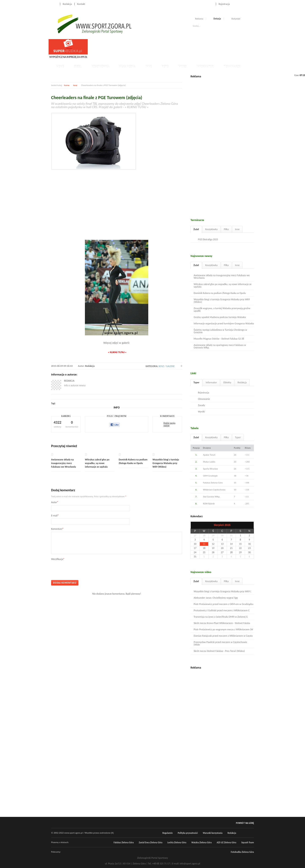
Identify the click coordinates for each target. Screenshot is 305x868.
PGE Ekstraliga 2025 (208, 239)
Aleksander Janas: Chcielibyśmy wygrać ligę (216, 598)
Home (54, 4)
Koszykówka (100, 67)
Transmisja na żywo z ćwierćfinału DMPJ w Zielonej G (221, 617)
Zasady (202, 405)
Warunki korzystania (213, 833)
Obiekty (227, 382)
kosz (75, 85)
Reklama (199, 19)
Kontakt (81, 4)
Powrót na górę (245, 823)
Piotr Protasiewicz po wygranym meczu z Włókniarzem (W (223, 629)
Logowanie (208, 4)
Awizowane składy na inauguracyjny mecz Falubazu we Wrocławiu (64, 463)
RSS (252, 4)
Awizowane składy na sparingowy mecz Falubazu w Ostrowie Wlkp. (220, 346)
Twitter (248, 4)
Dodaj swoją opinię (169, 424)
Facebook (243, 4)
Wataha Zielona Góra (202, 843)
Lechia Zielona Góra (177, 843)
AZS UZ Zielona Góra (227, 843)
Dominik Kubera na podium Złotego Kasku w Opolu (220, 293)
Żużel (78, 67)
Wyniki (201, 412)
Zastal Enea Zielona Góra (151, 843)
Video (183, 67)
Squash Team (248, 843)
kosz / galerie (167, 366)
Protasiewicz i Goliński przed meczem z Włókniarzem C (222, 610)
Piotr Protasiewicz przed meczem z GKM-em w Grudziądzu (224, 604)
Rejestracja (224, 4)
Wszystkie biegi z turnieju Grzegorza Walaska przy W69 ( (222, 591)
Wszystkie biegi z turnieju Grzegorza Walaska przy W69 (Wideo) (166, 463)
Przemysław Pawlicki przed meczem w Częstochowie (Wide (220, 643)
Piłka (226, 229)
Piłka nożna (127, 67)
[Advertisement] (166, 49)
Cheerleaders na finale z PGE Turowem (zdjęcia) (97, 98)
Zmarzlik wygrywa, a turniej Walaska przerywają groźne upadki (222, 310)
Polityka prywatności (188, 833)
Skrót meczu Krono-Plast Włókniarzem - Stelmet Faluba (222, 623)
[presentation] (83, 569)
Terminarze (232, 67)
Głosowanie (204, 399)
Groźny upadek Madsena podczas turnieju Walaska (220, 317)
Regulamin (167, 833)
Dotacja (217, 19)
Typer (196, 382)
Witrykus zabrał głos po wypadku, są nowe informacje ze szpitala (97, 463)
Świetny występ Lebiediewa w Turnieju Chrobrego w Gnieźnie (220, 331)
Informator (205, 67)
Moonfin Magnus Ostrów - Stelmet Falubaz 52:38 (219, 339)
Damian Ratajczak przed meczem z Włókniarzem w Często (223, 636)
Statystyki (236, 19)
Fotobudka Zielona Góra (242, 852)
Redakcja (67, 4)
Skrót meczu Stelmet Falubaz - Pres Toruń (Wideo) (219, 651)
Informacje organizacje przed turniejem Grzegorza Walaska (224, 323)
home (67, 85)
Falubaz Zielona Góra (124, 843)
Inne (149, 67)
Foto (165, 67)
